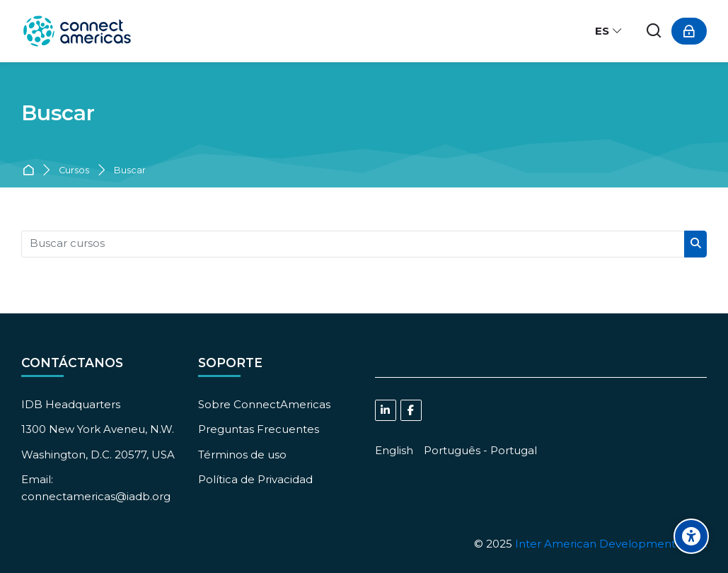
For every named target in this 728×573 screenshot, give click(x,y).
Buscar (130, 171)
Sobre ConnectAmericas (264, 404)
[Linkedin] (386, 410)
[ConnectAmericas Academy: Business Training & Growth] (77, 31)
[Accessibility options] (691, 536)
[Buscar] (654, 31)
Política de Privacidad (255, 479)
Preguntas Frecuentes (259, 429)
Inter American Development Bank (611, 544)
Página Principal (31, 171)
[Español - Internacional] (609, 31)
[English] (394, 450)
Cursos (74, 171)
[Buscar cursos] (353, 244)
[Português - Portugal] (480, 450)
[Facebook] (411, 410)
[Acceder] (689, 31)
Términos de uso (242, 455)
